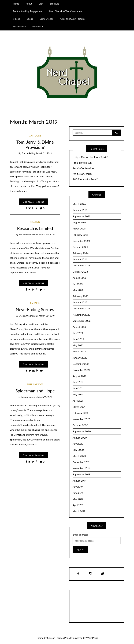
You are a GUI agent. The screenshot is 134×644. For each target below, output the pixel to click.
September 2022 (82, 321)
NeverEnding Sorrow (35, 309)
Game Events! (46, 19)
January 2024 (80, 259)
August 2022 (80, 327)
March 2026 (79, 204)
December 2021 (81, 364)
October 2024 (80, 247)
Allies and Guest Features (73, 19)
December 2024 (81, 241)
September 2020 (82, 431)
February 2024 (81, 253)
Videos (16, 19)
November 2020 (81, 419)
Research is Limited (35, 228)
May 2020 (78, 450)
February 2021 (80, 413)
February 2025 (81, 235)
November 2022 (81, 315)
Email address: (80, 535)
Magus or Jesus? (82, 174)
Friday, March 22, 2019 (40, 153)
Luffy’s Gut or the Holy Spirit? (90, 157)
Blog (41, 4)
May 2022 (78, 345)
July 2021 (78, 382)
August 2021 (79, 376)
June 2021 (78, 388)
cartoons (35, 136)
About (29, 4)
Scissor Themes (55, 638)
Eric (23, 153)
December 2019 (81, 462)
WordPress (92, 638)
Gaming (35, 222)
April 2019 (78, 505)
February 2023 (81, 296)
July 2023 (78, 284)
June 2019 (78, 493)
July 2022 (78, 333)
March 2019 (79, 511)
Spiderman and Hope (35, 391)
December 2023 (81, 265)
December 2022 (81, 308)
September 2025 (82, 216)
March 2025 (79, 229)
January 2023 (80, 302)
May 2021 (78, 394)
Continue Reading (33, 202)
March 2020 (79, 456)
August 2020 (80, 438)
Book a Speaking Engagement (28, 11)
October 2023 (80, 272)
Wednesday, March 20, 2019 (40, 235)
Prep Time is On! (83, 163)
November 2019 (81, 468)
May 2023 (78, 290)
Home (16, 4)
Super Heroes (35, 384)
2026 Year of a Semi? (85, 179)
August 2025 (80, 222)
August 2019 (79, 481)
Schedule (54, 4)
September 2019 (81, 474)
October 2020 (80, 425)
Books (30, 19)
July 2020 (78, 444)
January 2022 (80, 358)
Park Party (38, 26)
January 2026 (80, 210)
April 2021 (78, 401)
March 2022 (79, 351)
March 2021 (79, 407)
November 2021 (81, 370)
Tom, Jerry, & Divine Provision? (35, 145)
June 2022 (78, 339)
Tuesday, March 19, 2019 (40, 397)
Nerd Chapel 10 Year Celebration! (66, 11)
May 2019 (78, 499)
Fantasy (35, 303)
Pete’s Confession (83, 168)
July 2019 (78, 487)
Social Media (19, 26)
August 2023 (80, 278)
